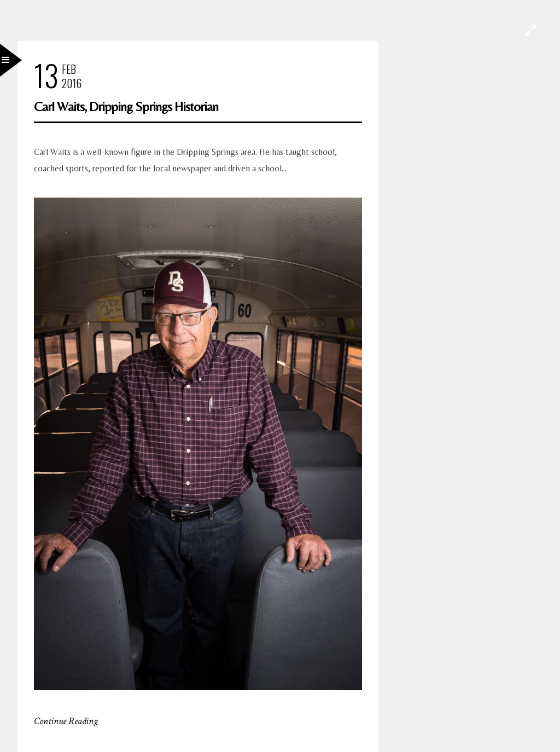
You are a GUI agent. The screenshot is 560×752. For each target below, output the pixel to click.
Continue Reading (66, 721)
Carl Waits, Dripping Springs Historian (126, 106)
